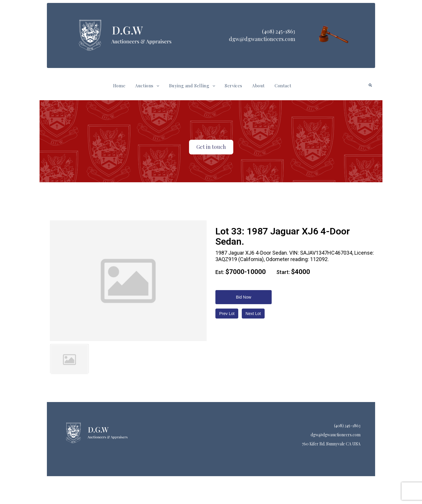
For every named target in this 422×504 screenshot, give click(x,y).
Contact (283, 86)
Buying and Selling (192, 86)
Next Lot (253, 314)
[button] (147, 86)
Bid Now (244, 297)
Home (119, 86)
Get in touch (211, 147)
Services (234, 86)
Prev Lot (227, 314)
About (258, 86)
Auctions (147, 86)
